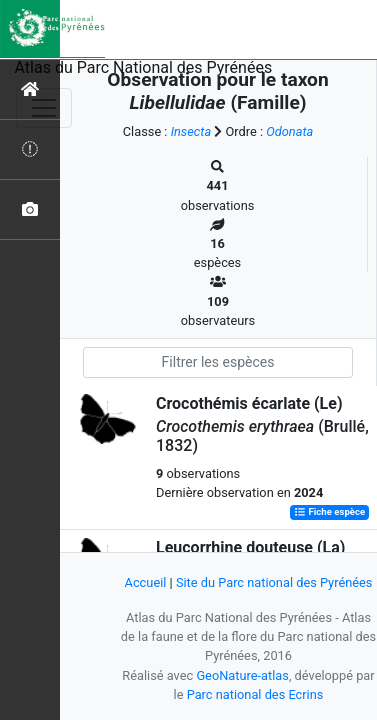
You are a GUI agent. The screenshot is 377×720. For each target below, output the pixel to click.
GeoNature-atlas (242, 675)
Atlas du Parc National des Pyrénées (144, 67)
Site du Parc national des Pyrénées (274, 582)
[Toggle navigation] (44, 108)
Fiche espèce (329, 512)
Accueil (146, 582)
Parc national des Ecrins (255, 694)
